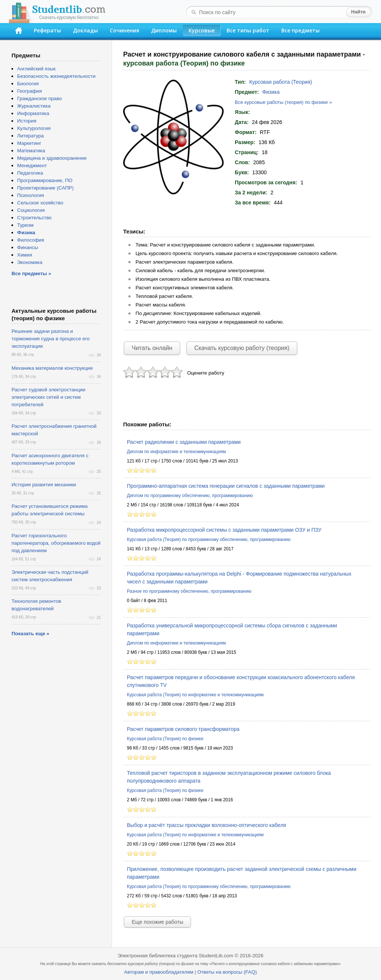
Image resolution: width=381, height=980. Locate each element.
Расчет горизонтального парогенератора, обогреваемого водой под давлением (56, 543)
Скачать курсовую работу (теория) (242, 348)
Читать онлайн (152, 348)
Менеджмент (32, 166)
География (29, 91)
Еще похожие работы (157, 922)
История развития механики (44, 485)
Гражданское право (39, 98)
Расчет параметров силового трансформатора (183, 729)
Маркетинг (29, 143)
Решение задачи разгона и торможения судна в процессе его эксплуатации (51, 339)
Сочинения (124, 30)
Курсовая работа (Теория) (281, 82)
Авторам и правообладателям (159, 972)
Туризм (25, 225)
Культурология (34, 128)
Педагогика (30, 173)
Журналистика (34, 106)
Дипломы (164, 30)
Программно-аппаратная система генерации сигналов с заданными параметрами (226, 486)
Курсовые (202, 30)
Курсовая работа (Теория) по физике (165, 739)
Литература (31, 136)
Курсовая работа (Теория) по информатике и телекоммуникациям (195, 695)
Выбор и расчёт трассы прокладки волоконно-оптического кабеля (206, 825)
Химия (25, 255)
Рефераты (47, 30)
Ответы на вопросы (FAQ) (227, 972)
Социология (31, 210)
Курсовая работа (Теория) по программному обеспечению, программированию (209, 540)
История (27, 121)
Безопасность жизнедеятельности (56, 76)
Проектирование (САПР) (45, 188)
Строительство (34, 218)
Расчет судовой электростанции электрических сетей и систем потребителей (48, 397)
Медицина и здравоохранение (52, 158)
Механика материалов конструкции (52, 368)
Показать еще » (30, 634)
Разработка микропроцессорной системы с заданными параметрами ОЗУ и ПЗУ (224, 530)
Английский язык (36, 69)
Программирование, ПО (45, 180)
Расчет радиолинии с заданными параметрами (184, 442)
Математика (31, 151)
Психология (31, 195)
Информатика (33, 113)
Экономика (30, 262)
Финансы (28, 247)
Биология (28, 84)
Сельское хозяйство (40, 203)
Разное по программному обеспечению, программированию (189, 591)
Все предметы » (31, 273)
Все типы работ (248, 30)
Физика (271, 92)
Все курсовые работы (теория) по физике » (283, 102)
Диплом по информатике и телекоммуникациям (176, 452)
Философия (31, 240)
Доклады (85, 30)
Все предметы (300, 30)
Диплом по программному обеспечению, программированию (190, 496)
